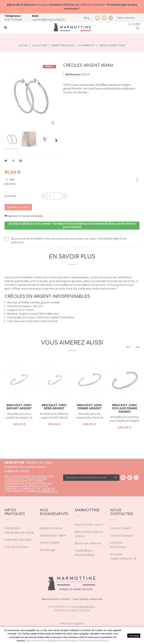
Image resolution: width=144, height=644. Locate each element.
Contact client (121, 528)
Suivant (56, 140)
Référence (73, 74)
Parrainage (48, 550)
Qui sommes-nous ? (89, 525)
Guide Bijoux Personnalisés (85, 553)
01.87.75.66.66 (13, 20)
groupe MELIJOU (85, 607)
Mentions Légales (72, 623)
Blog (87, 18)
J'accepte (134, 636)
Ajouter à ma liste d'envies (24, 216)
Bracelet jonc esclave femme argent (125, 408)
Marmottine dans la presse (89, 534)
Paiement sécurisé (18, 540)
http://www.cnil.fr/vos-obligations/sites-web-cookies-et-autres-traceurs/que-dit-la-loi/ (67, 641)
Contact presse (121, 536)
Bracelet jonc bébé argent (54, 407)
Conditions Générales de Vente (19, 530)
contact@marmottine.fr (48, 20)
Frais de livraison (16, 547)
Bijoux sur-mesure (88, 543)
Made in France (51, 528)
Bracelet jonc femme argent (90, 407)
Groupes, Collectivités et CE (123, 556)
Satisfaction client (53, 536)
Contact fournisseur (118, 545)
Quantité (10, 196)
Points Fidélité (50, 543)
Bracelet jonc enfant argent (19, 407)
